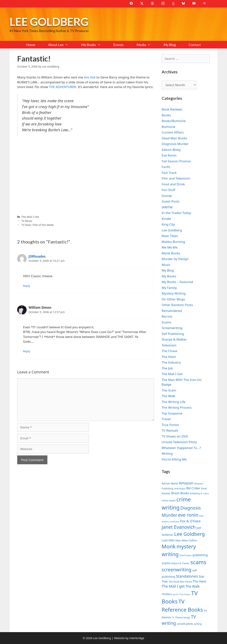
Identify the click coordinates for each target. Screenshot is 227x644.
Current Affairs (173, 132)
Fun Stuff (168, 190)
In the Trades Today (176, 213)
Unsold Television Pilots (179, 442)
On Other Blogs (173, 299)
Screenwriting (172, 328)
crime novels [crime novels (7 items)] (169, 501)
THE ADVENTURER (63, 87)
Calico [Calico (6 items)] (206, 494)
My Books (94, 45)
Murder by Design (175, 259)
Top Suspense (172, 413)
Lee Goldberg (49, 22)
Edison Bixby (171, 150)
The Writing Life (174, 402)
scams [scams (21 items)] (198, 562)
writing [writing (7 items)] (198, 624)
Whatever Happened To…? (181, 448)
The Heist (169, 357)
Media (147, 45)
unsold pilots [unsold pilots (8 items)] (185, 624)
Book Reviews (172, 109)
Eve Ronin (169, 155)
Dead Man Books (174, 138)
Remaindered (172, 311)
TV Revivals (170, 430)
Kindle (166, 219)
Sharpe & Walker (174, 339)
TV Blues (27, 221)
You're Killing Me (174, 459)
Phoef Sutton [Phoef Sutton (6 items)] (186, 555)
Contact (195, 45)
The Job (167, 368)
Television (169, 345)
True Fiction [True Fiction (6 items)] (185, 594)
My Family (169, 288)
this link (90, 77)
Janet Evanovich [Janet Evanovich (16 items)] (179, 527)
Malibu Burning (173, 242)
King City (168, 224)
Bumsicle (168, 127)
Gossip (167, 196)
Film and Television (176, 178)
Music (166, 265)
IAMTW (167, 207)
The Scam (169, 390)
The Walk (168, 396)
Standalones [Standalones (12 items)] (187, 576)
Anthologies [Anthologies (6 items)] (180, 489)
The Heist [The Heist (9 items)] (200, 581)
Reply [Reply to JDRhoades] (27, 286)
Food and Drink (173, 184)
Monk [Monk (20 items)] (169, 546)
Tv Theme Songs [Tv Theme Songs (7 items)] (181, 618)
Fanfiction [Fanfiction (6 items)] (175, 522)
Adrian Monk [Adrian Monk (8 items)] (170, 483)
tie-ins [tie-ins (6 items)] (176, 594)
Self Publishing (173, 334)
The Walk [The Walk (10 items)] (193, 586)
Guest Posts (171, 201)
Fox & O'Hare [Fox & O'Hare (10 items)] (190, 521)
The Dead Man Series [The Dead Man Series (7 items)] (180, 582)
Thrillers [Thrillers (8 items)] (167, 594)
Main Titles (170, 236)
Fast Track (169, 173)
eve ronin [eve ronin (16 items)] (188, 515)
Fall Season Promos (176, 161)
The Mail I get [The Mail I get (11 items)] (173, 586)
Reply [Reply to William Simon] (27, 351)
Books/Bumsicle (174, 121)
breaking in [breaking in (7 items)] (196, 493)
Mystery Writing (174, 293)
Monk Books (171, 253)
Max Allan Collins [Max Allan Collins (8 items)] (186, 540)
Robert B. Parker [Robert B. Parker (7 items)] (181, 563)
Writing (167, 453)
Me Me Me (170, 247)
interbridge (137, 638)
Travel (166, 419)
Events (119, 45)
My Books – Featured (177, 282)
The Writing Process (177, 407)
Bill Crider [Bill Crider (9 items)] (193, 488)
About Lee (61, 45)
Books (166, 115)
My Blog (170, 45)
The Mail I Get (30, 217)
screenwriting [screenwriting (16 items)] (176, 570)
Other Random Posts (177, 305)
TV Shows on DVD (175, 436)
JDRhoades (37, 256)
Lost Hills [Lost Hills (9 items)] (168, 540)
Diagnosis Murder (175, 144)
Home (31, 45)
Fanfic (166, 167)
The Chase (169, 351)
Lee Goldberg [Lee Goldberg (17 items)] (189, 534)
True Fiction (170, 425)
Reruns (167, 316)
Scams (166, 322)
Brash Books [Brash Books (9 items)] (180, 493)
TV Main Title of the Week (37, 225)
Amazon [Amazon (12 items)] (186, 483)
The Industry (171, 362)
